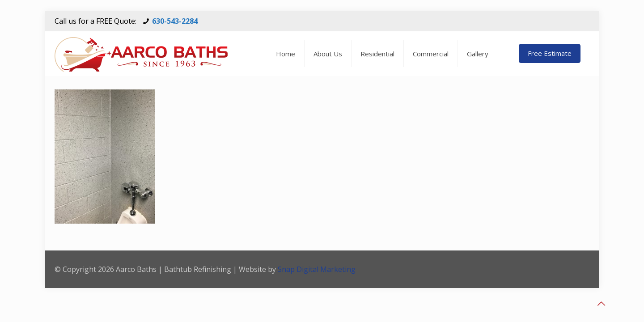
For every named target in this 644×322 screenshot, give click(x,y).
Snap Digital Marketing (317, 269)
